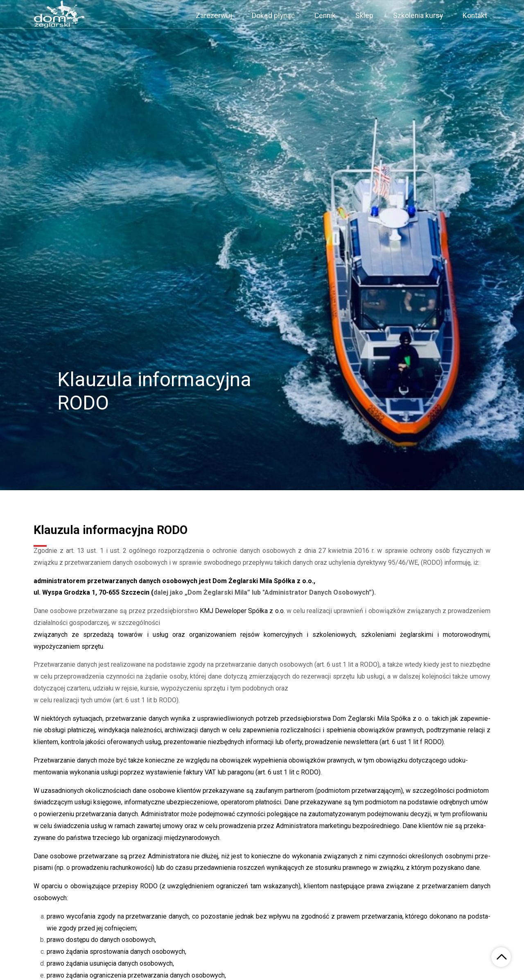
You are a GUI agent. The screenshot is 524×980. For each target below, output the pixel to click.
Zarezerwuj (214, 16)
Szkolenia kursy (418, 16)
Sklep (364, 16)
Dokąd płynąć (273, 16)
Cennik (325, 16)
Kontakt (475, 16)
